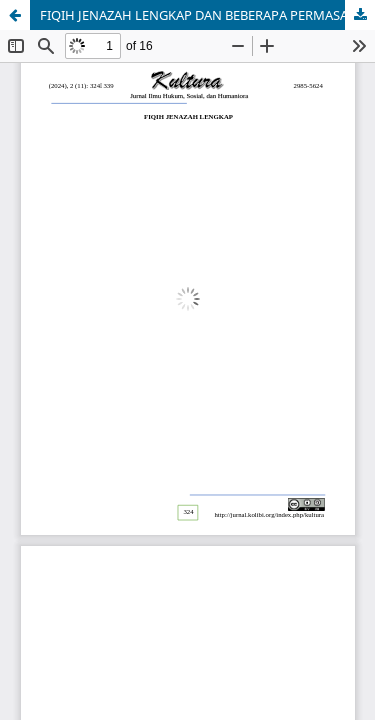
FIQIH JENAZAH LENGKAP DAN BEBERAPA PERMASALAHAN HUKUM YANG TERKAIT (207, 15)
